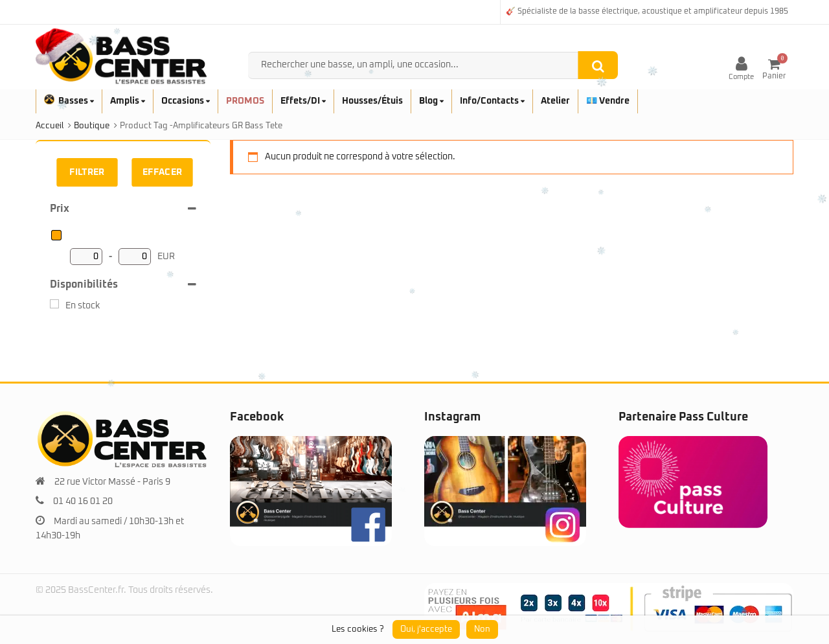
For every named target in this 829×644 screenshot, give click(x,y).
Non (482, 629)
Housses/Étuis (372, 101)
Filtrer (87, 172)
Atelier (555, 101)
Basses (69, 101)
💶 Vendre (608, 101)
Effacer (163, 172)
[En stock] (54, 304)
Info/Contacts (492, 101)
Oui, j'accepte (426, 629)
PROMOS (245, 101)
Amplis (128, 101)
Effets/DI (303, 101)
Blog (431, 101)
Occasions (186, 101)
